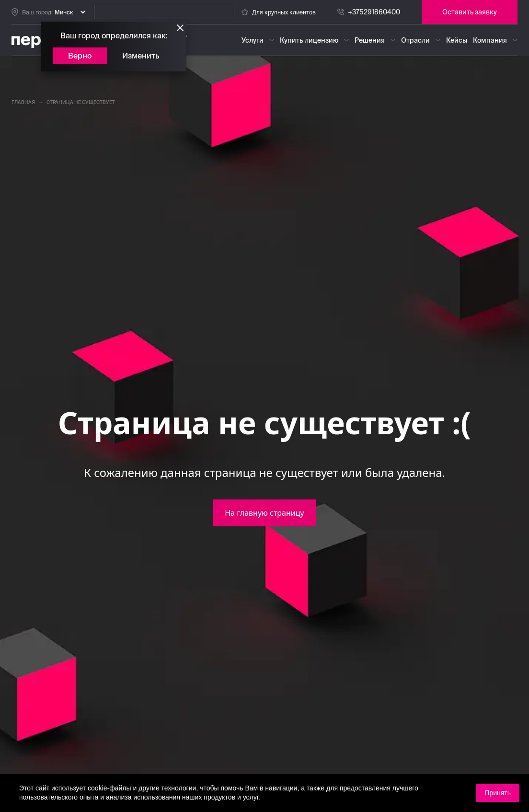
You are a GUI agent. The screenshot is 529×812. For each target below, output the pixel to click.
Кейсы (457, 40)
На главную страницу (264, 513)
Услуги (253, 40)
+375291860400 (374, 12)
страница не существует (81, 102)
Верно (80, 56)
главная (23, 102)
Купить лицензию (309, 40)
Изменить (141, 56)
